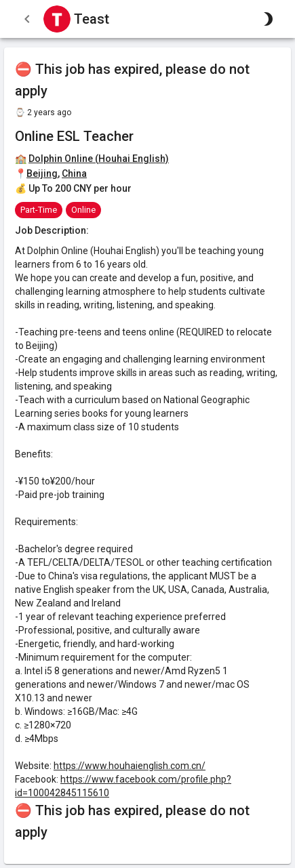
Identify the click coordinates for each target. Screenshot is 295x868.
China (74, 173)
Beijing (42, 173)
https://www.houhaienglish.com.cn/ (130, 766)
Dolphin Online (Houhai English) (99, 159)
